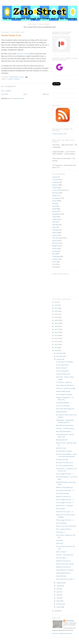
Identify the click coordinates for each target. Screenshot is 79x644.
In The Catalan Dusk (62, 365)
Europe (17, 79)
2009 (56, 611)
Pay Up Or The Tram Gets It (65, 462)
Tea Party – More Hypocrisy (65, 555)
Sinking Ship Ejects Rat (63, 573)
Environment (56, 198)
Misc (54, 222)
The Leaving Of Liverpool (64, 394)
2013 (56, 341)
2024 (56, 308)
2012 (56, 344)
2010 (56, 351)
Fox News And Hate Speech (65, 466)
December (60, 353)
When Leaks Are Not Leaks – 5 (66, 579)
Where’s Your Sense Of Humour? (66, 526)
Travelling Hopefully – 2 (63, 403)
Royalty (55, 248)
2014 (56, 338)
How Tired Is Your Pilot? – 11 (65, 490)
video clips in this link (23, 54)
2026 (56, 302)
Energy (54, 195)
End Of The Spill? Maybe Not (65, 409)
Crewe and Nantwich (59, 190)
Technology (56, 256)
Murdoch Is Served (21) (63, 567)
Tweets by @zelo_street (59, 134)
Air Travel (55, 180)
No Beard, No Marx (62, 459)
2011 (56, 347)
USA (54, 264)
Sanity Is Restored (62, 368)
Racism (55, 241)
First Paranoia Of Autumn (64, 451)
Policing (55, 230)
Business (55, 185)
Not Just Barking (61, 523)
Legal (54, 217)
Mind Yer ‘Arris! (61, 448)
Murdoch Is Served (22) (63, 561)
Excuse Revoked (61, 576)
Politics (55, 232)
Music (54, 227)
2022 (56, 314)
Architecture (56, 182)
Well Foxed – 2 (61, 532)
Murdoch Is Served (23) (63, 496)
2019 (56, 323)
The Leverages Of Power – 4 (65, 499)
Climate (10, 79)
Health (54, 209)
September (60, 583)
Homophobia (56, 214)
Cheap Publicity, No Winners (65, 570)
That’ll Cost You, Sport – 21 (65, 512)
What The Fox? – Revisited (64, 506)
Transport (55, 259)
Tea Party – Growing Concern (65, 428)
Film (54, 203)
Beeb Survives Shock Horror (65, 425)
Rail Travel (56, 243)
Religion (55, 246)
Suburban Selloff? (61, 412)
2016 (56, 332)
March (59, 601)
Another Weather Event (63, 374)
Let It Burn (59, 540)
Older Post (46, 94)
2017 (56, 329)
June (58, 592)
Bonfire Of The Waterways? (64, 487)
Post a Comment (6, 91)
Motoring (55, 225)
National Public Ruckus (63, 391)
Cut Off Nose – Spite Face (64, 382)
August (59, 586)
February (59, 604)
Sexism (54, 251)
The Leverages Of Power (64, 529)
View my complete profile (62, 634)
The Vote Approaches (62, 371)
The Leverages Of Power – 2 (65, 520)
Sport (54, 254)
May (58, 595)
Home (25, 94)
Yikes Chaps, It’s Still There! (65, 385)
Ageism (55, 177)
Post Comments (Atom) (17, 98)
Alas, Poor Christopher (63, 406)
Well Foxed (59, 543)
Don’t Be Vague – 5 (62, 558)
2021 (56, 317)
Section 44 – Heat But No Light (66, 388)
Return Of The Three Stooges (65, 564)
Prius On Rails (60, 509)
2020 (56, 320)
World (54, 267)
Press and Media (57, 238)
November (60, 356)
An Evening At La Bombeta (64, 362)
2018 (56, 326)
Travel (54, 262)
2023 (56, 311)
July (58, 589)
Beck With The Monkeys (64, 431)
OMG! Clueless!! (61, 552)
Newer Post (5, 94)
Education (55, 193)
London (55, 219)
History (55, 211)
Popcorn (55, 235)
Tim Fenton (70, 621)
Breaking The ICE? (62, 440)
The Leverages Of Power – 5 (65, 474)
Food (54, 206)
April (58, 598)
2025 (56, 305)
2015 (56, 335)
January (59, 607)
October (59, 359)
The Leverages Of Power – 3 (65, 503)
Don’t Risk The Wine (62, 493)
